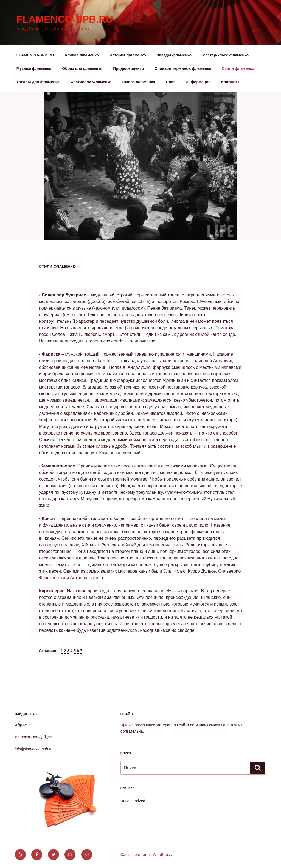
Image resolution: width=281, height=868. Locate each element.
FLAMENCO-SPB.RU (35, 55)
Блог (170, 82)
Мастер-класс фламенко (225, 55)
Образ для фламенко (82, 68)
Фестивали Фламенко (91, 82)
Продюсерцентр (128, 68)
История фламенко (128, 55)
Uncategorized (133, 801)
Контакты (230, 82)
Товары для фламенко (38, 82)
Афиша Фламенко (82, 55)
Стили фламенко (238, 68)
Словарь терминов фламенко (183, 68)
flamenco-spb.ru (65, 19)
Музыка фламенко (34, 68)
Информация (198, 82)
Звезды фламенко (174, 55)
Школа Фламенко (139, 82)
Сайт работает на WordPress (146, 855)
